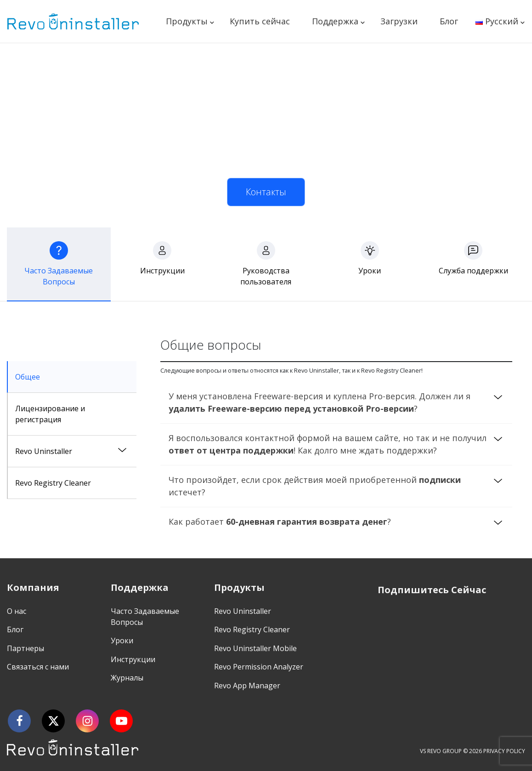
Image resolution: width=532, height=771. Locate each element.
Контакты (266, 192)
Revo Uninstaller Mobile (255, 648)
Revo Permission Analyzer (259, 667)
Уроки (122, 641)
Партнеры (25, 648)
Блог (449, 21)
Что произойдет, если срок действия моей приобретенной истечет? (315, 486)
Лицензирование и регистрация (50, 414)
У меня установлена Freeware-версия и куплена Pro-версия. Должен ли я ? (320, 402)
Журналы (127, 678)
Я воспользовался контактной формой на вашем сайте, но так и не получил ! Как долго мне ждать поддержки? (328, 444)
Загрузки (399, 21)
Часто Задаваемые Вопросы (145, 617)
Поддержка (335, 21)
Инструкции (133, 659)
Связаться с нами (38, 667)
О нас (17, 611)
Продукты (187, 21)
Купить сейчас (260, 21)
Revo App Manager (247, 686)
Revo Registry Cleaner (53, 483)
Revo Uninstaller (44, 451)
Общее (28, 377)
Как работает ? (280, 522)
